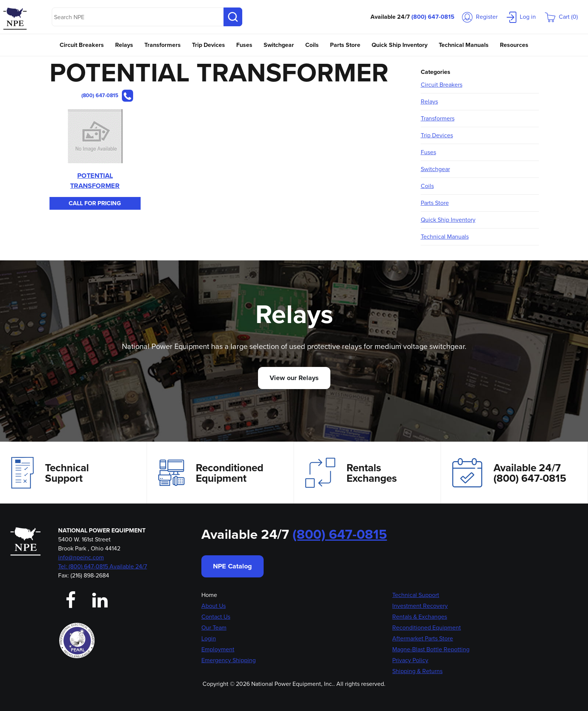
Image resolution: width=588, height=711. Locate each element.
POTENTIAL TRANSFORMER (95, 181)
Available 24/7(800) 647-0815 (509, 473)
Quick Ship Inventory (400, 45)
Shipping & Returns (417, 671)
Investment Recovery (420, 606)
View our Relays (294, 378)
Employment (218, 649)
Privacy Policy (410, 660)
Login (209, 638)
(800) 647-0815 (433, 17)
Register (480, 17)
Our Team (214, 628)
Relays (124, 45)
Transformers (163, 45)
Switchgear (279, 45)
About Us (214, 606)
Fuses (244, 45)
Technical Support (50, 473)
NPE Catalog (232, 566)
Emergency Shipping (229, 660)
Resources (514, 45)
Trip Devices (208, 45)
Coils (312, 45)
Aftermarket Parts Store (423, 638)
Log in (521, 17)
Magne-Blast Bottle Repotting (431, 649)
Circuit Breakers (82, 45)
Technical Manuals (464, 45)
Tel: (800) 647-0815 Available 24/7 (103, 566)
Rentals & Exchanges (420, 617)
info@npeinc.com (81, 557)
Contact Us (216, 617)
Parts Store (345, 45)
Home (209, 595)
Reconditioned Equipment (211, 473)
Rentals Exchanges (351, 473)
